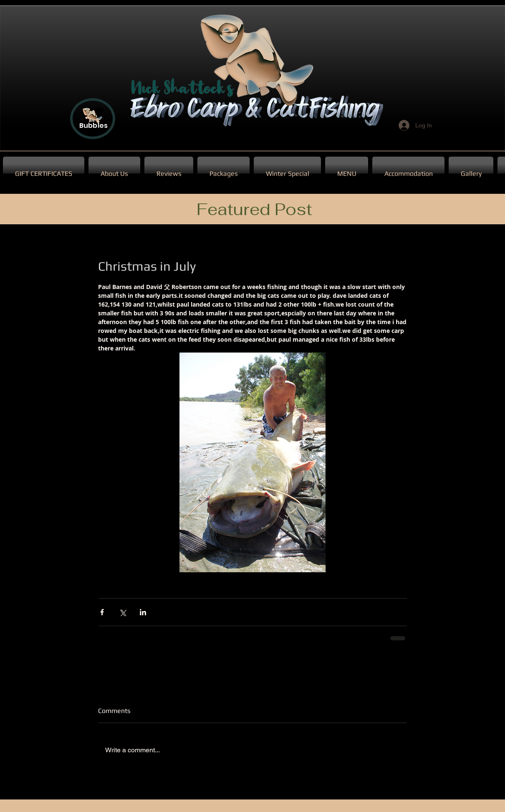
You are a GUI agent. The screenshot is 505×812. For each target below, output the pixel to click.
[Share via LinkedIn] (143, 612)
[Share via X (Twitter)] (122, 612)
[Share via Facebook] (102, 612)
